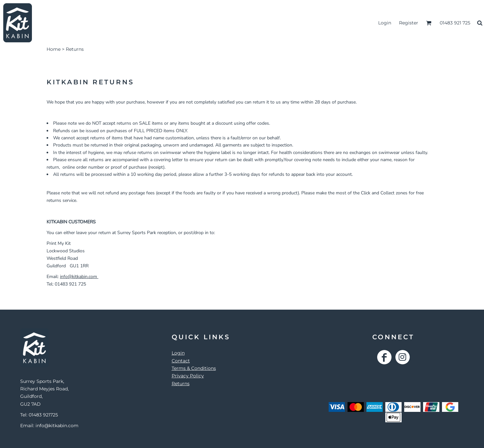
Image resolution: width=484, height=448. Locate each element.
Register (409, 23)
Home (54, 49)
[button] (429, 23)
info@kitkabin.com (79, 277)
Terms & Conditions (194, 368)
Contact (181, 361)
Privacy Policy (188, 376)
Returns (181, 384)
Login (385, 23)
